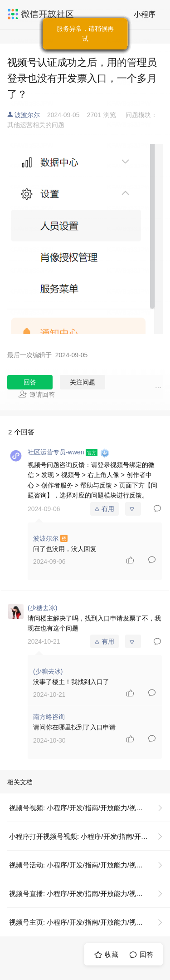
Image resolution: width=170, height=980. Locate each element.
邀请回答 (36, 394)
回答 (30, 382)
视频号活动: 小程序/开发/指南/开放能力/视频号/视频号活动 (90, 865)
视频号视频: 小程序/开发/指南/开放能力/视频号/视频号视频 (90, 808)
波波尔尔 (27, 115)
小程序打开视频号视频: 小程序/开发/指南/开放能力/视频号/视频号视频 (90, 836)
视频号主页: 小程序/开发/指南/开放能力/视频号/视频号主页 (90, 922)
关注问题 (83, 382)
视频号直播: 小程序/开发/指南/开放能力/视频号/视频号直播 (90, 894)
